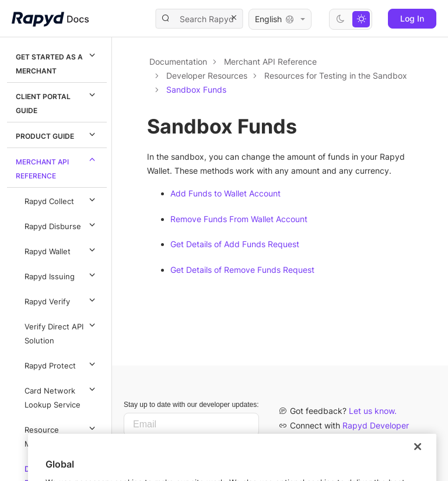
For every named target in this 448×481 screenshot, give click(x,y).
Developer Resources (207, 76)
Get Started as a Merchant (57, 62)
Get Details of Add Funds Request (235, 244)
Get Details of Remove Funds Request (242, 270)
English (280, 19)
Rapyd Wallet (62, 250)
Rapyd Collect (62, 199)
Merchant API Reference (57, 167)
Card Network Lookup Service (62, 396)
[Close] (418, 466)
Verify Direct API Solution (62, 332)
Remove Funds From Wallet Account (239, 219)
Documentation (178, 62)
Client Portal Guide (57, 101)
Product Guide (57, 134)
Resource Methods (62, 435)
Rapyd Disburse (62, 224)
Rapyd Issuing (62, 275)
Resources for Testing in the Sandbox (336, 76)
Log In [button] (412, 18)
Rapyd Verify (62, 300)
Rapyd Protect (62, 364)
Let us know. (373, 411)
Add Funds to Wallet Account (225, 193)
